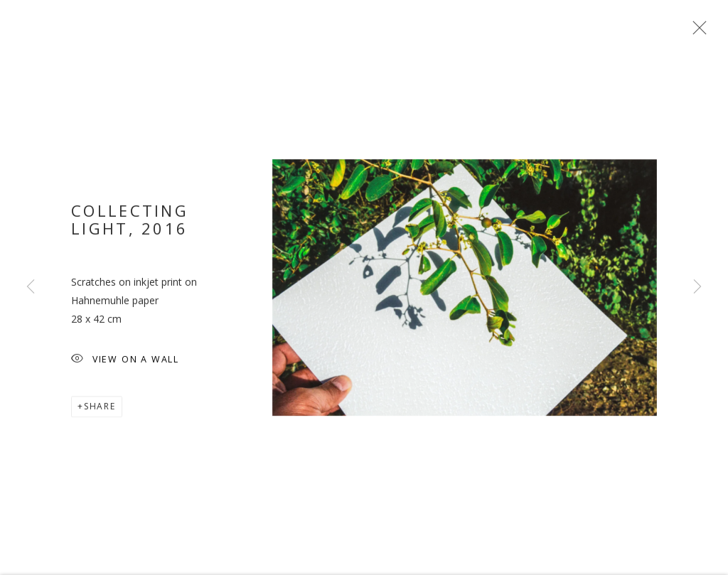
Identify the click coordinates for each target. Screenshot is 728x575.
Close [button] (696, 32)
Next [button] (697, 287)
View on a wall (125, 366)
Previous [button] (31, 287)
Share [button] (100, 412)
